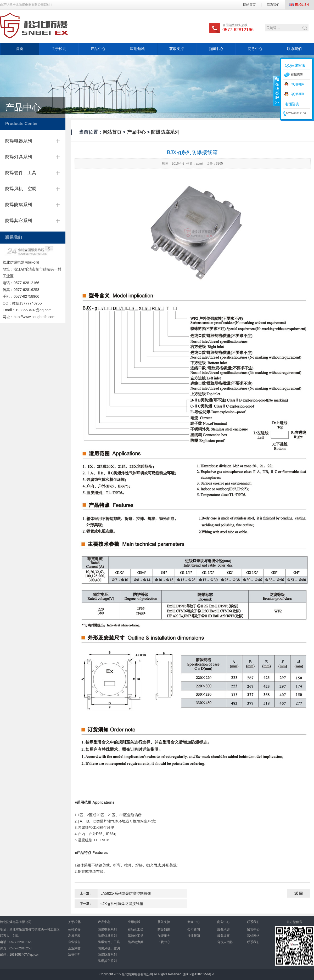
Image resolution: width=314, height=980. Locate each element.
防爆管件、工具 (21, 173)
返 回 (299, 893)
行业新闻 (194, 936)
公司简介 (74, 930)
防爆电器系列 (19, 141)
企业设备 (74, 942)
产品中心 (98, 49)
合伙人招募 (225, 942)
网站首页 (249, 5)
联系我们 (273, 5)
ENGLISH (302, 5)
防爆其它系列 (19, 221)
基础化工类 (136, 936)
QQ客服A (297, 84)
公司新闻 (194, 930)
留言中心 (253, 930)
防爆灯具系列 (19, 157)
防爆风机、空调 (21, 189)
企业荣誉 (74, 948)
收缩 (277, 91)
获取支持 (177, 49)
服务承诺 (223, 930)
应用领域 (137, 49)
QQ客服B (297, 94)
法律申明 (74, 955)
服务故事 (223, 936)
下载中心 (164, 942)
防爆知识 (164, 930)
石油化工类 (136, 930)
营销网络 (253, 936)
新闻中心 (216, 49)
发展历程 (74, 936)
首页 (20, 49)
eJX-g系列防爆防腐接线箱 (122, 904)
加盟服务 (164, 936)
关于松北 (59, 49)
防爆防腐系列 (19, 205)
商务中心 (255, 49)
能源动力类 (136, 942)
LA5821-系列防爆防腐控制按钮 (126, 893)
